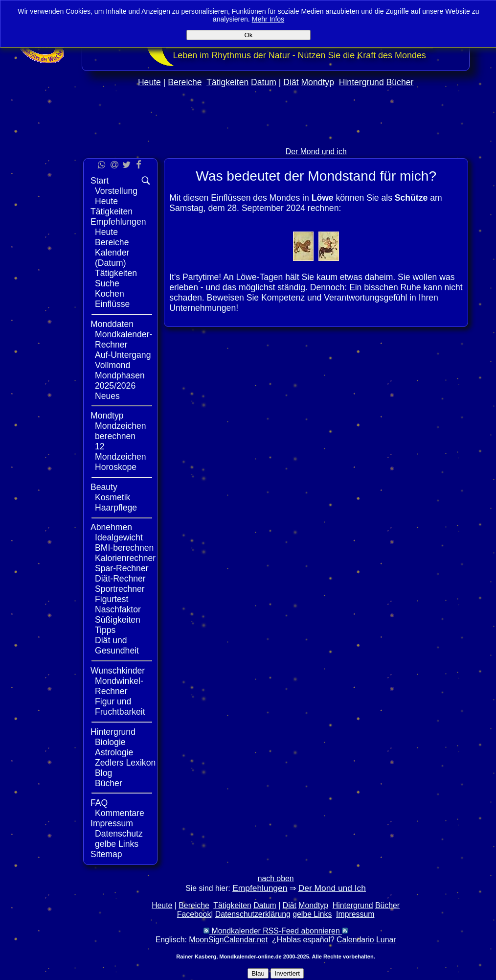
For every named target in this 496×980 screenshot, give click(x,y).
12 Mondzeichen (121, 452)
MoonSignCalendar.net (228, 940)
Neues (107, 396)
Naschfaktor (118, 609)
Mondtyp (317, 82)
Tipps (105, 630)
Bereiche (185, 82)
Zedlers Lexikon (125, 763)
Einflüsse (112, 304)
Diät (291, 82)
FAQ (99, 803)
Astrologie (114, 752)
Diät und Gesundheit (117, 645)
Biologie (110, 742)
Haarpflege (116, 508)
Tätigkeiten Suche (116, 278)
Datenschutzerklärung (253, 914)
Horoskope (116, 467)
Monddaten (112, 324)
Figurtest (112, 599)
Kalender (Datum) (112, 258)
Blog (103, 773)
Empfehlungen (118, 222)
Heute (149, 82)
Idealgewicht (119, 537)
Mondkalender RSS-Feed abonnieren (276, 931)
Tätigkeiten (227, 82)
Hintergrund (361, 82)
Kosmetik (113, 497)
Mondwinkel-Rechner (119, 686)
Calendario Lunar (366, 940)
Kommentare (120, 813)
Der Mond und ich (316, 152)
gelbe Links (117, 844)
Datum (264, 82)
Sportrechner (120, 589)
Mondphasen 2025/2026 (120, 381)
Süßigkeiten (118, 620)
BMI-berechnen (124, 548)
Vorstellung (116, 191)
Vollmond (113, 365)
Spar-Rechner (122, 568)
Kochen (110, 294)
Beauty (104, 487)
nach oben (276, 878)
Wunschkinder (118, 671)
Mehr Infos (268, 19)
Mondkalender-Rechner (124, 339)
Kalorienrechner (125, 558)
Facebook (194, 914)
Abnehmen (111, 527)
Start (100, 181)
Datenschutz (119, 834)
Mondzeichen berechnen (121, 431)
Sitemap (106, 854)
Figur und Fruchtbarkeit (120, 707)
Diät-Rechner (120, 579)
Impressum (112, 823)
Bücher (400, 82)
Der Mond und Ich (332, 888)
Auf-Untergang (123, 355)
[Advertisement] (276, 138)
